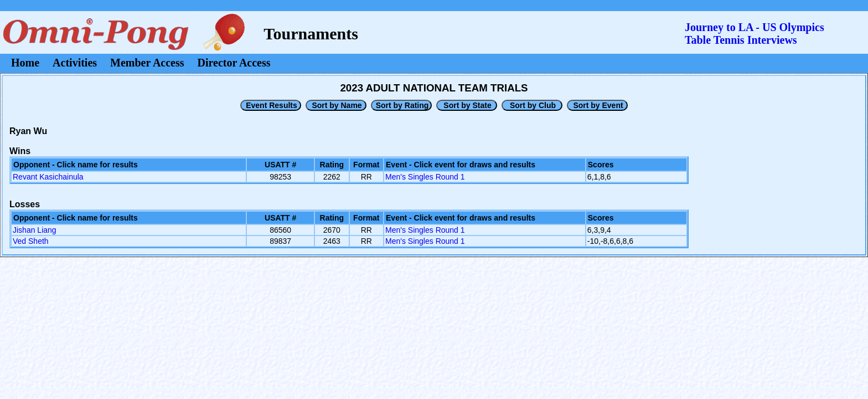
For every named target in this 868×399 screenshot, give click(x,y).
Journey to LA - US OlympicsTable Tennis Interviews (755, 34)
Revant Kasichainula (48, 177)
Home (25, 63)
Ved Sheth (31, 241)
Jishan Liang (35, 230)
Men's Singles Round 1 (425, 177)
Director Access (234, 63)
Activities (75, 63)
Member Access (147, 63)
